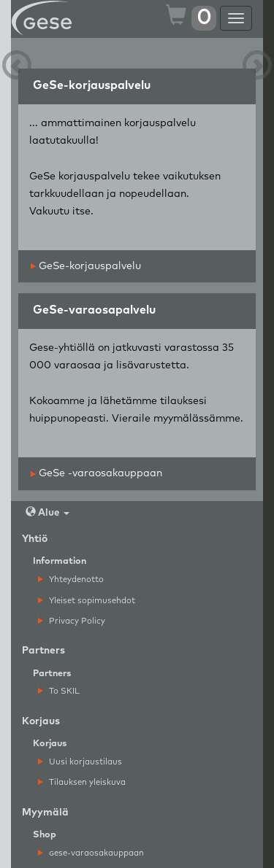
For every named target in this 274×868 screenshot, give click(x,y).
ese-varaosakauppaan (91, 853)
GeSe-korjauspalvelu (86, 266)
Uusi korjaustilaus (80, 762)
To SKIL (59, 691)
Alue (47, 512)
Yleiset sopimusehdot (87, 601)
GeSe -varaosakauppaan (96, 473)
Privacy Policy (72, 621)
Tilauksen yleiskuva (82, 782)
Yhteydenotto (71, 580)
